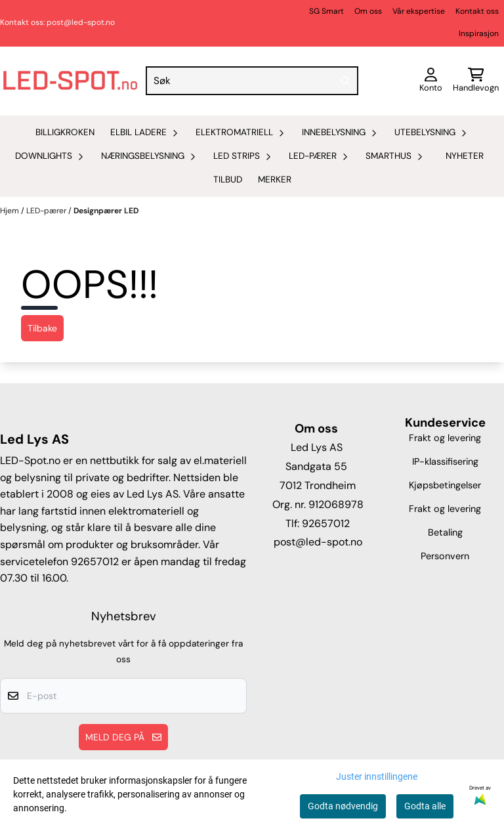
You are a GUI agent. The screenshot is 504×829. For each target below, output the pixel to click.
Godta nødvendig (343, 806)
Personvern (445, 556)
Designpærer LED (106, 211)
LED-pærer (47, 211)
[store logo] (70, 81)
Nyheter (465, 156)
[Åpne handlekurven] (476, 81)
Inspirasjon (479, 33)
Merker (275, 180)
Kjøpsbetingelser (445, 485)
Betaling (445, 532)
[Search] (345, 81)
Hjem (10, 211)
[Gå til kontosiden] (431, 81)
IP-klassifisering (445, 461)
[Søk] (252, 81)
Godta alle (425, 806)
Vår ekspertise (419, 11)
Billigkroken (65, 132)
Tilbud (228, 180)
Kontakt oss (477, 11)
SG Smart (326, 11)
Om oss (368, 11)
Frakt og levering (445, 438)
